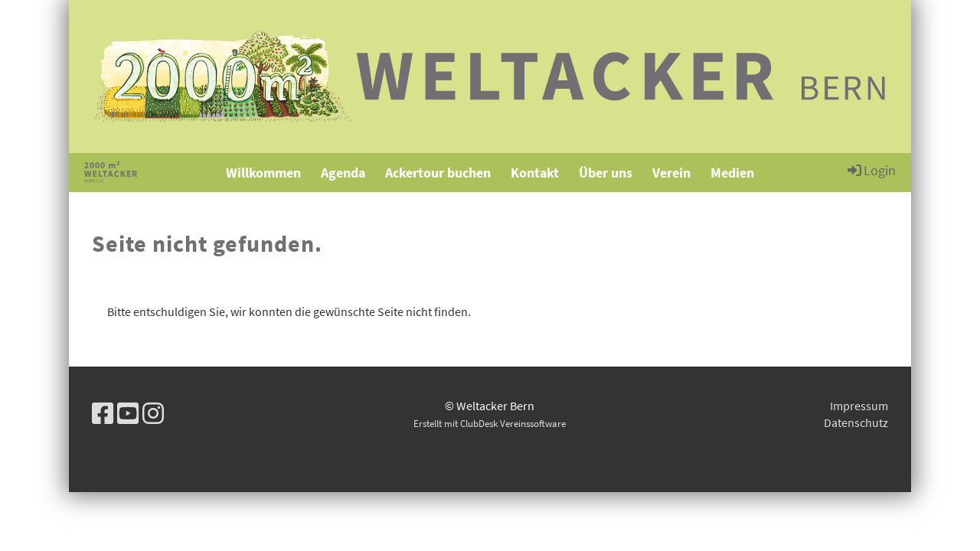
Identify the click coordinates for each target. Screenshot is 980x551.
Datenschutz (856, 422)
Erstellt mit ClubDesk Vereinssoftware (490, 423)
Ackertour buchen (438, 173)
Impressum (859, 406)
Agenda (343, 173)
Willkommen (263, 173)
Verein (671, 173)
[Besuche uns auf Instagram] (153, 414)
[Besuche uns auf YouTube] (128, 414)
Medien (732, 173)
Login (871, 170)
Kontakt (535, 173)
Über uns (606, 173)
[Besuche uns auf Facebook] (103, 414)
